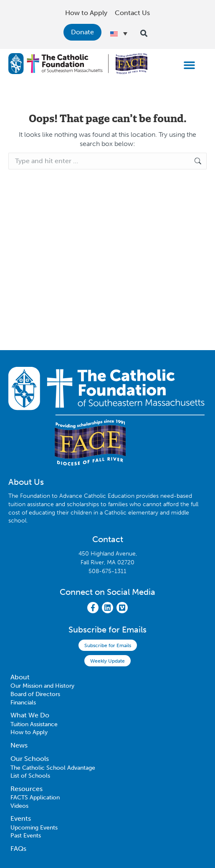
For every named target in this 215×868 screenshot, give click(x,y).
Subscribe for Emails (108, 645)
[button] (190, 65)
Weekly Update (107, 661)
